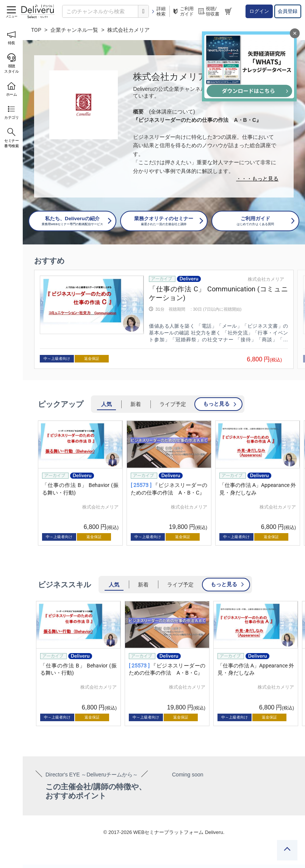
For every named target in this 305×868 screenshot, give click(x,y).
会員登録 (288, 11)
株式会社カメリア (266, 279)
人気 (106, 404)
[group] (164, 320)
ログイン (259, 11)
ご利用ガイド (183, 11)
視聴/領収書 (208, 11)
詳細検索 (158, 11)
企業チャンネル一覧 (74, 30)
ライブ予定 (173, 404)
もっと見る (216, 404)
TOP (36, 30)
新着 (136, 404)
